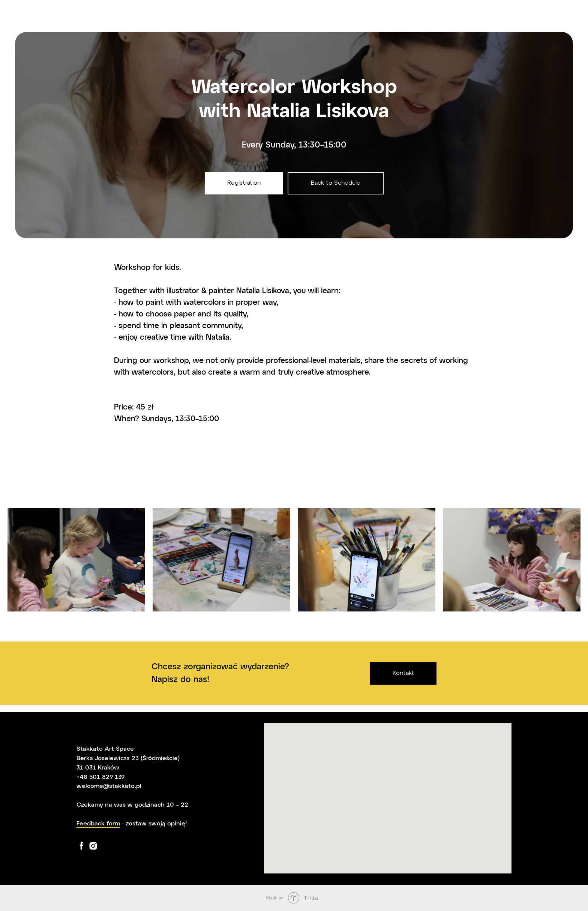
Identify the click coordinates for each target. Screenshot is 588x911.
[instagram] (93, 846)
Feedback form (98, 824)
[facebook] (82, 846)
